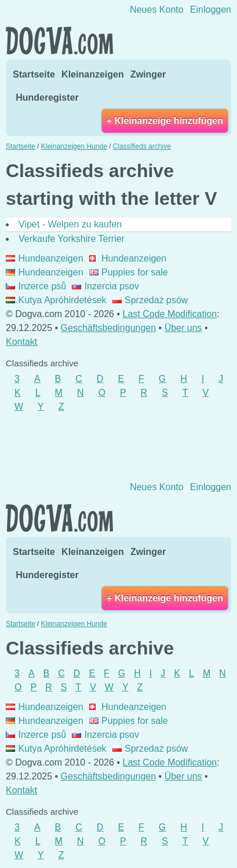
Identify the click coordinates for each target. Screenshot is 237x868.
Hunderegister (47, 98)
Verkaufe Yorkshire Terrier (72, 239)
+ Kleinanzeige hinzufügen (165, 121)
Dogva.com (59, 41)
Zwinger (148, 74)
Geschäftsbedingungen (109, 328)
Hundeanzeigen (45, 258)
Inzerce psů (36, 286)
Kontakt (21, 342)
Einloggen (211, 10)
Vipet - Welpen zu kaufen (70, 224)
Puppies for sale (129, 272)
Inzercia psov (105, 286)
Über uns (183, 328)
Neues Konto (157, 10)
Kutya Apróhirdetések (56, 300)
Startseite (34, 74)
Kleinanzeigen (93, 74)
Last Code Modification (170, 314)
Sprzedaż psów (150, 300)
